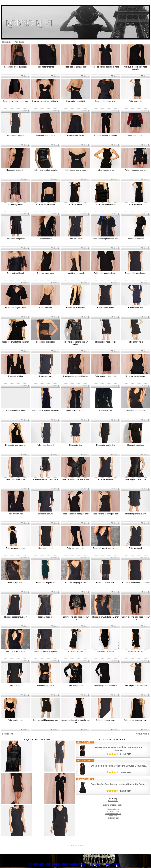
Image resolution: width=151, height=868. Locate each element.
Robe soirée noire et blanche (105, 136)
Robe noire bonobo (106, 479)
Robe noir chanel (46, 548)
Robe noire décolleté (45, 445)
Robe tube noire (75, 239)
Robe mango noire (76, 686)
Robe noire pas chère (46, 273)
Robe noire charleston (135, 411)
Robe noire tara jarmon (16, 239)
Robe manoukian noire (16, 411)
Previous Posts (141, 734)
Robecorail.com (36, 864)
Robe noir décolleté (75, 651)
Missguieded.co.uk (113, 814)
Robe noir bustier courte (136, 376)
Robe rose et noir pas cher (75, 67)
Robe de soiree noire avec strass (75, 479)
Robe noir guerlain (15, 583)
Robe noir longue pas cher (76, 583)
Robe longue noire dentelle (105, 686)
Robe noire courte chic (106, 445)
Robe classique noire (75, 548)
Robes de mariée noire (105, 583)
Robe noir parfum (46, 514)
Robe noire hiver (136, 204)
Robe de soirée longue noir (15, 617)
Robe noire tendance (45, 67)
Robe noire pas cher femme (106, 273)
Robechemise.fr (78, 864)
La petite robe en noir (75, 273)
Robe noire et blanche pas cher (46, 720)
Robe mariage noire (45, 686)
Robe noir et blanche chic (15, 651)
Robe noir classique (135, 445)
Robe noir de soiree (106, 651)
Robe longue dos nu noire (105, 376)
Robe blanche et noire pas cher (106, 514)
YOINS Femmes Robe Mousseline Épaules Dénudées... (119, 766)
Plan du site (19, 42)
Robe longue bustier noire (135, 479)
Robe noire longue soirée (15, 308)
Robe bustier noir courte (45, 204)
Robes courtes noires (105, 308)
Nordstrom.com (113, 818)
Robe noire (7, 42)
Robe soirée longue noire (106, 101)
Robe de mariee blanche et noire (106, 67)
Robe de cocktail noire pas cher (75, 514)
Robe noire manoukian (76, 308)
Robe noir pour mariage (15, 548)
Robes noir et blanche (16, 170)
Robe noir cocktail (135, 651)
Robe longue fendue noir (135, 514)
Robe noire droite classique (15, 67)
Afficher (24, 76)
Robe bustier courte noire (76, 170)
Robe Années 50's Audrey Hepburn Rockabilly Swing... (119, 784)
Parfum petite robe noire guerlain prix (76, 618)
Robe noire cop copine (45, 342)
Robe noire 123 (106, 411)
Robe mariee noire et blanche (75, 376)
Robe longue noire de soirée (136, 686)
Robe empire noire (16, 720)
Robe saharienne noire (105, 720)
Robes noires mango (106, 170)
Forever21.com (113, 811)
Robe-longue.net (96, 864)
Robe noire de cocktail (76, 101)
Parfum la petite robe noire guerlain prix (135, 618)
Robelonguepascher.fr (57, 864)
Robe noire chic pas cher (16, 445)
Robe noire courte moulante (45, 170)
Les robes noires (46, 239)
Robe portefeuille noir (15, 273)
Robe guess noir (135, 548)
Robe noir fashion (15, 376)
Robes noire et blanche (75, 411)
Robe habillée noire (45, 617)
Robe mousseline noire (16, 479)
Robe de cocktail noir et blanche (46, 101)
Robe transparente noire (105, 204)
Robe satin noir (46, 376)
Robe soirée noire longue (136, 273)
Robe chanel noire (135, 136)
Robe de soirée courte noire (136, 720)
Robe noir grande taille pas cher (106, 617)
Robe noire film (76, 445)
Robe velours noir (136, 308)
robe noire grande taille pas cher (15, 342)
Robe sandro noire (136, 342)
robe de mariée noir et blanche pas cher (75, 721)
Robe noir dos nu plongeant (45, 651)
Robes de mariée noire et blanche (136, 583)
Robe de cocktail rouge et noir (15, 101)
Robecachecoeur (114, 864)
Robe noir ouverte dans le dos (106, 548)
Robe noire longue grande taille (106, 239)
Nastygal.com (113, 809)
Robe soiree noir (75, 204)
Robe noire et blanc (136, 239)
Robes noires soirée (76, 136)
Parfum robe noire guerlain (136, 170)
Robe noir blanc (15, 686)
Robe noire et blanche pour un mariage (75, 343)
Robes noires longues (15, 136)
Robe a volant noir (15, 514)
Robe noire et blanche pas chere (45, 411)
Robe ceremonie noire (45, 136)
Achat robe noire (45, 308)
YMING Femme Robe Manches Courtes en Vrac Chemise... (119, 749)
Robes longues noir (15, 204)
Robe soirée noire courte (105, 342)
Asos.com (113, 816)
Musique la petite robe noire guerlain (136, 68)
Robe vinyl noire (136, 101)
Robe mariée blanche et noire (45, 479)
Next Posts (8, 734)
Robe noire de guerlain (45, 583)
